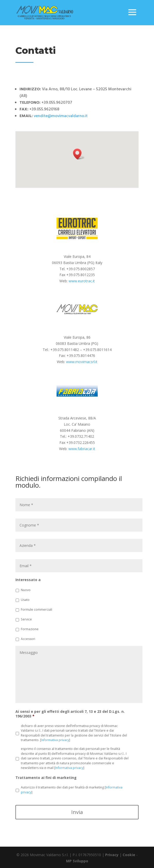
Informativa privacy (55, 740)
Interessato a (28, 580)
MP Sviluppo (77, 861)
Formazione (30, 629)
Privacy (112, 855)
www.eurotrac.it (82, 281)
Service (26, 619)
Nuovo (26, 590)
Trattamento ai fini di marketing (46, 778)
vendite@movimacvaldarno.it (61, 116)
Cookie (129, 855)
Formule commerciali (37, 610)
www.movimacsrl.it (82, 362)
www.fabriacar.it (82, 449)
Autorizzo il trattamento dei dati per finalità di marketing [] (72, 790)
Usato (25, 600)
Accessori (28, 639)
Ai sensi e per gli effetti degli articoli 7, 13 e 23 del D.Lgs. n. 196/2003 (70, 714)
